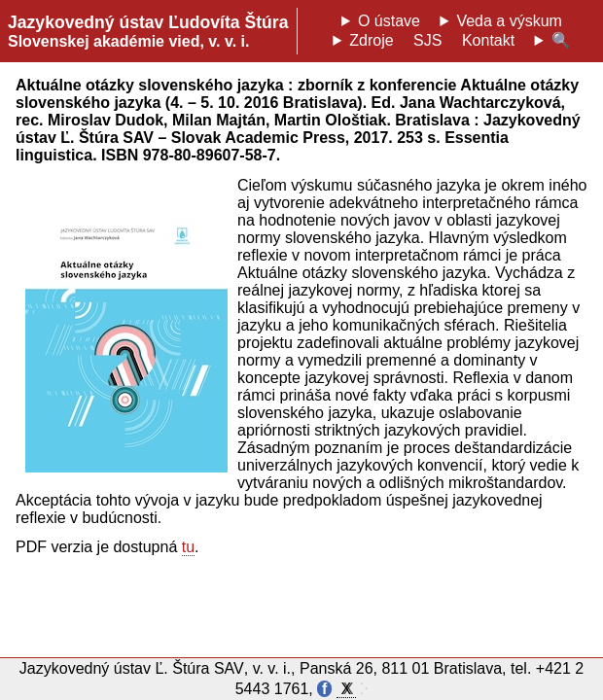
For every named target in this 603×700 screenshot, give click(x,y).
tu (188, 547)
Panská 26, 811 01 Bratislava (401, 668)
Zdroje (371, 40)
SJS (427, 40)
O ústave (389, 21)
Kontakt (488, 40)
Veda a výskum (509, 21)
